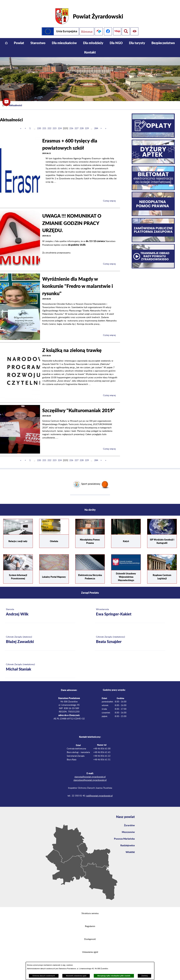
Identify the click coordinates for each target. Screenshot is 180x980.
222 (49, 124)
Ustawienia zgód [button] (90, 948)
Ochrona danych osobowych (44, 976)
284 (96, 124)
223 (55, 124)
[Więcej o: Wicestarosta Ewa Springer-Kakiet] (130, 608)
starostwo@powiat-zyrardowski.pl (90, 776)
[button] (6, 102)
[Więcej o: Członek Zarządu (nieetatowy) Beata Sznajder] (130, 636)
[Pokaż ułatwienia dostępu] (126, 27)
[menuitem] (6, 39)
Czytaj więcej (109, 197)
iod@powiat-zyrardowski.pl (99, 792)
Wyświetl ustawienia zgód (76, 976)
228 (82, 124)
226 (71, 124)
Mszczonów (128, 829)
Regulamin (90, 923)
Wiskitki (130, 850)
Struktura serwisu (90, 910)
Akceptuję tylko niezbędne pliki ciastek (114, 976)
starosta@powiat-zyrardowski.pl (90, 773)
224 (60, 124)
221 (44, 124)
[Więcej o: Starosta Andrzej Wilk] (40, 608)
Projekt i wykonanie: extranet (90, 961)
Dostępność (90, 935)
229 (87, 124)
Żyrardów (129, 822)
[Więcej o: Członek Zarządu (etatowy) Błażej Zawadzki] (40, 636)
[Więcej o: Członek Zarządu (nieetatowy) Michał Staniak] (40, 663)
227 (77, 124)
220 (39, 124)
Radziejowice (127, 843)
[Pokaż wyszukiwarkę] (135, 27)
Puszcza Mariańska (124, 836)
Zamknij (144, 976)
